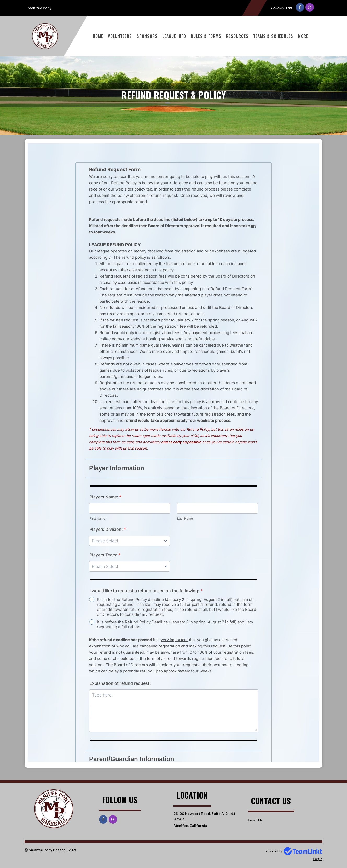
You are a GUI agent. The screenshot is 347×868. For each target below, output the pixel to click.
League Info (174, 36)
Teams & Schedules (273, 36)
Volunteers (120, 36)
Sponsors (147, 36)
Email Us (255, 820)
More (303, 36)
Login (318, 859)
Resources (237, 36)
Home (98, 36)
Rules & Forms (206, 36)
